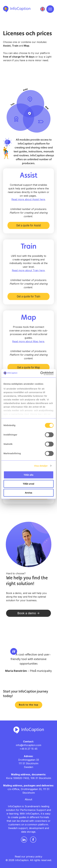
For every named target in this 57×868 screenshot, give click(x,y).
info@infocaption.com (29, 745)
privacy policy (34, 857)
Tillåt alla (29, 475)
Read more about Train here (28, 270)
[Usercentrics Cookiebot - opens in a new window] (41, 373)
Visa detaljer (41, 466)
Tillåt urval (28, 484)
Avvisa (29, 493)
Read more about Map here (28, 341)
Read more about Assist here (28, 199)
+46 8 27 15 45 (28, 749)
